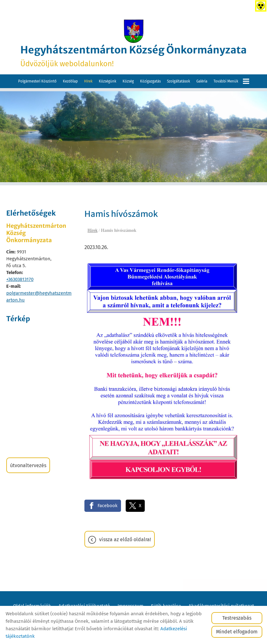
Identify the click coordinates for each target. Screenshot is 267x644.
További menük (231, 81)
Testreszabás (237, 618)
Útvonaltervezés (28, 465)
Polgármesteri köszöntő (37, 81)
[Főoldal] (133, 31)
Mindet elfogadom (237, 632)
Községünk (108, 81)
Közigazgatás (150, 81)
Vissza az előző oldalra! (125, 539)
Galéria (202, 81)
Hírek (88, 81)
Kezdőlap (70, 81)
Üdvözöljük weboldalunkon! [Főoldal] (133, 56)
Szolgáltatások (179, 81)
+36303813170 (20, 279)
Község (128, 81)
